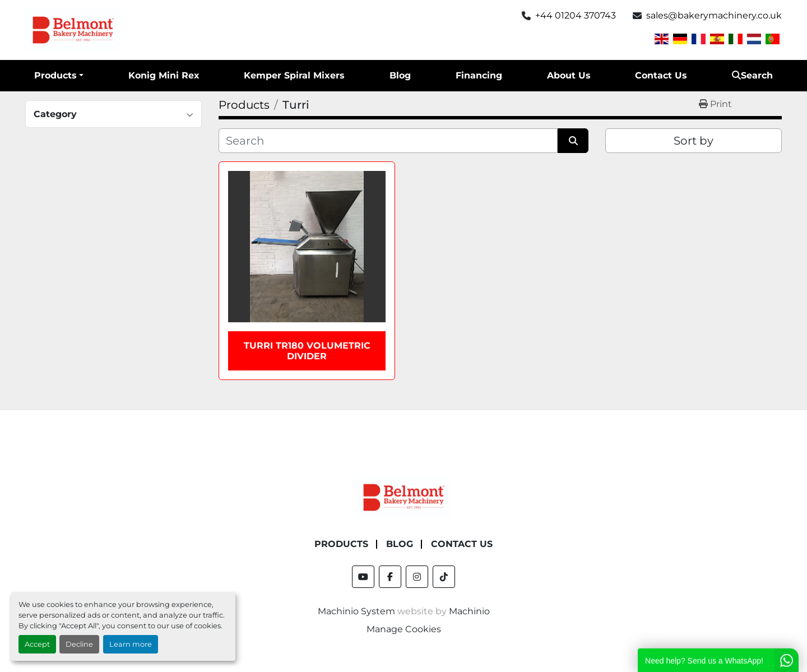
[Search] (388, 141)
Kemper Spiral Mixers (294, 75)
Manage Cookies (404, 629)
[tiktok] (444, 577)
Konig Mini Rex (164, 75)
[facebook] (390, 577)
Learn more (131, 644)
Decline (79, 644)
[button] (59, 76)
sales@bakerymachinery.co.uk (714, 15)
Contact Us (661, 75)
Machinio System (356, 611)
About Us (569, 75)
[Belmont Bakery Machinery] (403, 497)
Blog (400, 75)
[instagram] (417, 577)
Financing (479, 75)
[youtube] (363, 577)
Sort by (694, 141)
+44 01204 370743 (576, 15)
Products (55, 75)
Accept (37, 644)
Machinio (469, 611)
